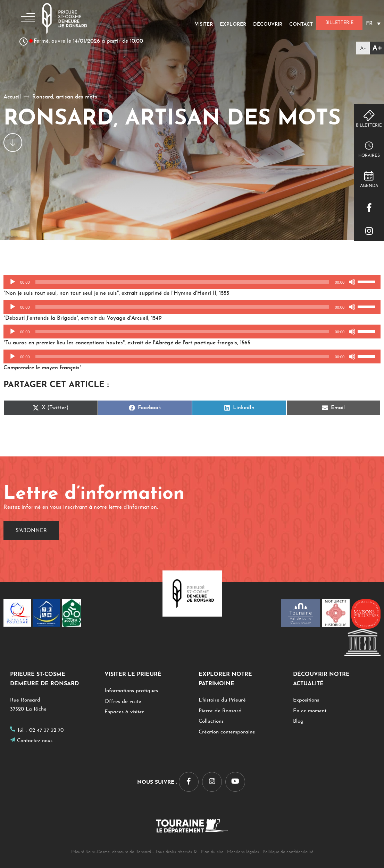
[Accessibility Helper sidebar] (370, 48)
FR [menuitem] (369, 24)
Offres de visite (123, 702)
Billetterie (369, 126)
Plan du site (212, 852)
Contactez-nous (35, 741)
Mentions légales (243, 852)
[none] (373, 23)
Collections (211, 721)
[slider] (182, 282)
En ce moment (310, 711)
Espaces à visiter (124, 712)
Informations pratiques (131, 691)
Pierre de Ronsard (220, 711)
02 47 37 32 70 (46, 731)
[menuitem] (373, 23)
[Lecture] (12, 282)
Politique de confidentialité (288, 852)
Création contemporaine (227, 732)
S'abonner (31, 531)
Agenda (369, 186)
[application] (192, 282)
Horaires (369, 156)
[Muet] (352, 282)
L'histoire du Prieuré (222, 700)
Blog (298, 721)
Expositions (306, 700)
